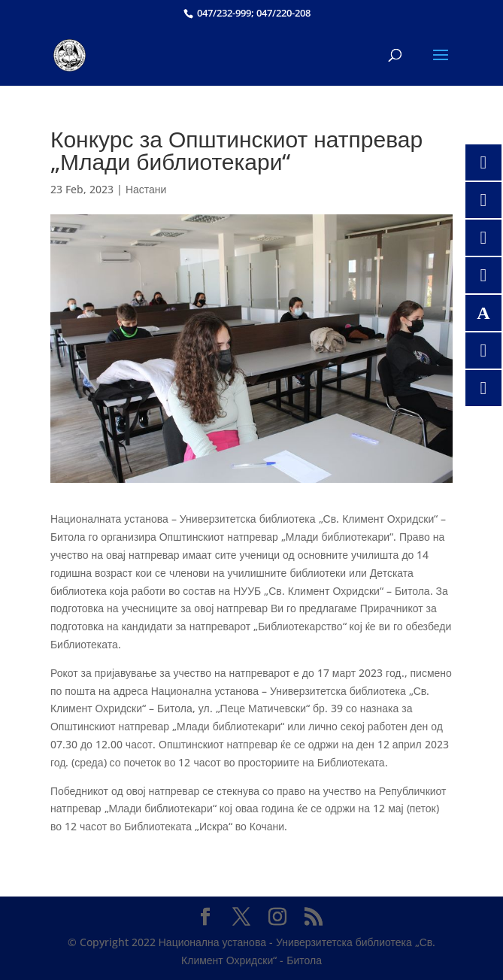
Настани (146, 189)
